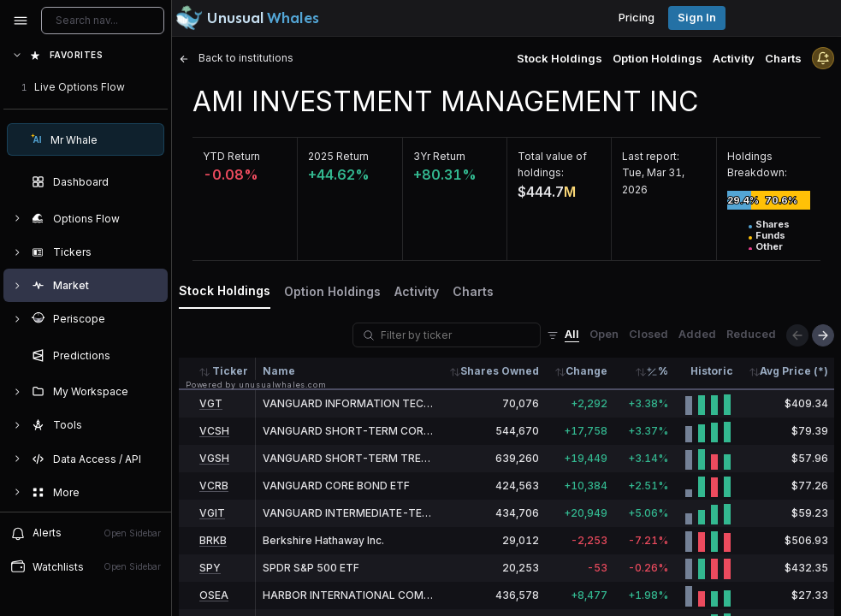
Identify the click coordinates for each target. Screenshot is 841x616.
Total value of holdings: (552, 164)
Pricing (637, 18)
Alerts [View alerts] (86, 533)
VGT (211, 403)
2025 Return (338, 156)
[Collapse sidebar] (21, 21)
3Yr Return (439, 156)
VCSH (214, 431)
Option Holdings (657, 58)
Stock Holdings (560, 58)
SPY (210, 568)
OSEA (214, 595)
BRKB (213, 540)
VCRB (214, 486)
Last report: (651, 156)
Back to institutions (236, 58)
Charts (783, 58)
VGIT (212, 513)
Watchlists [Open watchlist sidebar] (86, 566)
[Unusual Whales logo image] (247, 18)
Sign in (697, 18)
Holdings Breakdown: (757, 164)
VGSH (214, 458)
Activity (734, 58)
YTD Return (231, 156)
